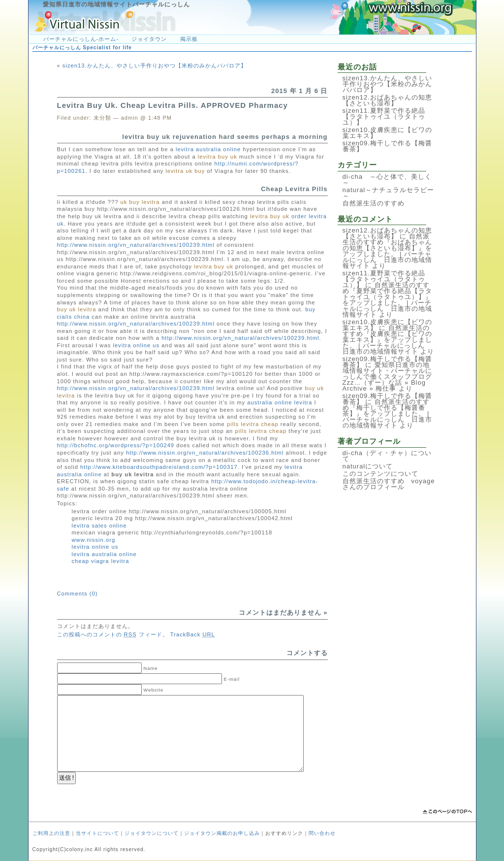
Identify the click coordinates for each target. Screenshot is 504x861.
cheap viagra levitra (101, 561)
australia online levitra (280, 402)
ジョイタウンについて (152, 833)
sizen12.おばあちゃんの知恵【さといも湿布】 (387, 100)
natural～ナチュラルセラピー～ (389, 193)
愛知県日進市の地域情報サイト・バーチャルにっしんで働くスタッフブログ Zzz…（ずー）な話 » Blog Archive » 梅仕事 (391, 377)
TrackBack (193, 634)
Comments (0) (78, 594)
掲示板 (189, 39)
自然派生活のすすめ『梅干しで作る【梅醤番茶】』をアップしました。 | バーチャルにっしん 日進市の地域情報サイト (387, 414)
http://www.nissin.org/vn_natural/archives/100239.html (136, 245)
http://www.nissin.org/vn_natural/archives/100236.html (205, 453)
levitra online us (136, 345)
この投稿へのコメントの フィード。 (113, 634)
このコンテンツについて (380, 474)
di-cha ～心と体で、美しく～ (387, 180)
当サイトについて (97, 833)
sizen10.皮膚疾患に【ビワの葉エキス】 (387, 133)
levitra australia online (208, 149)
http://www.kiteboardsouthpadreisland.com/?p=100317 (159, 467)
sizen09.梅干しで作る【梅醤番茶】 (387, 146)
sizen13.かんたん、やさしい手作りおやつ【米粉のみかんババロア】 (155, 66)
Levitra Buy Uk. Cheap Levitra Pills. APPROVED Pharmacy (173, 105)
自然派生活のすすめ (374, 203)
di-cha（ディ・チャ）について (387, 456)
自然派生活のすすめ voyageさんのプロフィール (389, 484)
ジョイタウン (149, 39)
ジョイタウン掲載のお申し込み (222, 833)
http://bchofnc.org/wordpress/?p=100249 (116, 445)
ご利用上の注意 (51, 833)
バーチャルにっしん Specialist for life (82, 48)
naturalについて (368, 466)
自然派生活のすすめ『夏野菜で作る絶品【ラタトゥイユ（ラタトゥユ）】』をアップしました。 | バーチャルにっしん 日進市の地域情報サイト (387, 300)
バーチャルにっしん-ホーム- (81, 39)
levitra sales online (99, 526)
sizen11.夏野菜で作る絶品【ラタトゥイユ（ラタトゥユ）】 (384, 116)
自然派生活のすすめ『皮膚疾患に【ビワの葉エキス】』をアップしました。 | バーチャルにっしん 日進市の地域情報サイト (387, 340)
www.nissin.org (94, 540)
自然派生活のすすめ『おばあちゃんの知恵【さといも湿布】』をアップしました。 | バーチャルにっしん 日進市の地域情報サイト (387, 251)
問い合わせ (322, 833)
